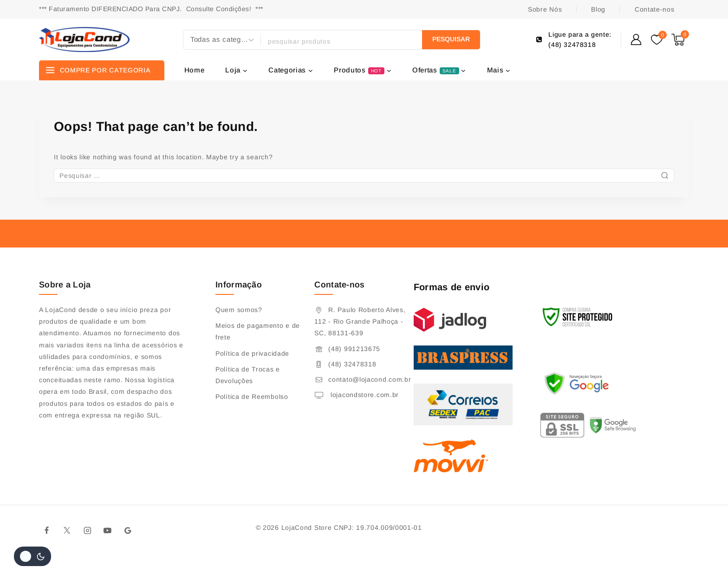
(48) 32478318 (352, 364)
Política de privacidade (252, 353)
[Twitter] (67, 530)
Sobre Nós (545, 9)
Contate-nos (655, 9)
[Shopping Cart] (680, 40)
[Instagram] (87, 530)
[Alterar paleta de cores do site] (32, 556)
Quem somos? (239, 310)
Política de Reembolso (252, 397)
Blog (598, 9)
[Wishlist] (656, 40)
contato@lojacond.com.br (370, 379)
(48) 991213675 (354, 349)
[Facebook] (47, 530)
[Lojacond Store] (84, 39)
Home (195, 70)
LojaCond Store (307, 528)
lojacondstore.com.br (364, 395)
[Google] (128, 530)
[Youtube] (108, 530)
